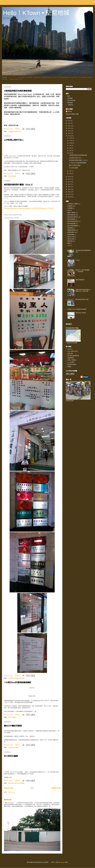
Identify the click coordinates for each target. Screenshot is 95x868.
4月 (71, 153)
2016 (69, 182)
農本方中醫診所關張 (13, 726)
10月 (71, 143)
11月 (71, 141)
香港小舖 (70, 353)
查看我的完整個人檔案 (72, 114)
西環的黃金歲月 (72, 364)
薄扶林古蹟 (71, 239)
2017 (69, 179)
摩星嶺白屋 (8, 800)
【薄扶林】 (71, 105)
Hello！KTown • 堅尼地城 (36, 13)
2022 (69, 128)
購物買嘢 (22, 678)
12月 (71, 138)
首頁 (32, 788)
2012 (69, 192)
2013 (69, 189)
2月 (71, 173)
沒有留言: (18, 129)
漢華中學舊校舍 (80, 280)
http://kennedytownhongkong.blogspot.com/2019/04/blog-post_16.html (29, 208)
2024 (69, 123)
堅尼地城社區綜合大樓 (82, 299)
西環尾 (69, 367)
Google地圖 (71, 362)
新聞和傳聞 (71, 232)
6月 (71, 148)
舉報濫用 (69, 324)
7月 (71, 146)
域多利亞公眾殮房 (81, 313)
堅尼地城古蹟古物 (73, 217)
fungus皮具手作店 (73, 351)
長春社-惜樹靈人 (72, 360)
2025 (69, 121)
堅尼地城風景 (71, 219)
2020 (69, 133)
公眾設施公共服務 (13, 678)
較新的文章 (8, 788)
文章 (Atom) (12, 792)
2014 (69, 187)
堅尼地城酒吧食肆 (73, 221)
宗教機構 (70, 208)
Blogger (63, 862)
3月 (71, 171)
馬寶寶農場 (71, 358)
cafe (69, 245)
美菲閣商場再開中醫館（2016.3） (19, 185)
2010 (69, 197)
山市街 (77, 260)
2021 (69, 131)
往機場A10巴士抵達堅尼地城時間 (77, 309)
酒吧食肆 (70, 103)
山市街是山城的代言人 (14, 140)
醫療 (69, 243)
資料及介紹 (17, 132)
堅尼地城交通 (71, 101)
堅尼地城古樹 (12, 783)
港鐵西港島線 (71, 230)
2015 (69, 184)
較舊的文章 (56, 788)
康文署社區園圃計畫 (73, 356)
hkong (70, 111)
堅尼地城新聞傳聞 (73, 226)
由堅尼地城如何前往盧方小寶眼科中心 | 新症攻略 (83, 290)
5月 (71, 151)
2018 (69, 177)
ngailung (70, 349)
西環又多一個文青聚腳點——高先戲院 (83, 271)
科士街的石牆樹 (11, 756)
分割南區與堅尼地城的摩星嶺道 (18, 91)
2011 (69, 194)
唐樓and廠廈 (71, 213)
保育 (69, 210)
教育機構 (70, 228)
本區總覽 (70, 98)
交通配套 (11, 132)
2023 (69, 126)
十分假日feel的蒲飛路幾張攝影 (18, 682)
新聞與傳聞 (71, 235)
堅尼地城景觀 (12, 176)
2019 (69, 136)
